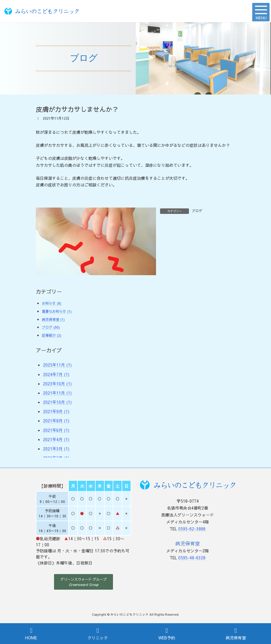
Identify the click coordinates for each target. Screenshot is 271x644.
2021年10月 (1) (57, 402)
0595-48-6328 (192, 558)
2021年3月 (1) (56, 449)
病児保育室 (236, 634)
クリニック (98, 634)
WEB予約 (167, 634)
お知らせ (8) (52, 303)
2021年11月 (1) (57, 393)
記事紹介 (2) (52, 335)
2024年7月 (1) (56, 374)
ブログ (197, 211)
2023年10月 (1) (57, 384)
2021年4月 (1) (56, 439)
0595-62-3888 (192, 529)
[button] (83, 582)
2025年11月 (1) (57, 365)
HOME (31, 634)
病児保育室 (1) (53, 319)
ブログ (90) (51, 327)
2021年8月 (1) (56, 421)
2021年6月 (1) (56, 430)
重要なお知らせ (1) (57, 311)
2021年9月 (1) (56, 411)
